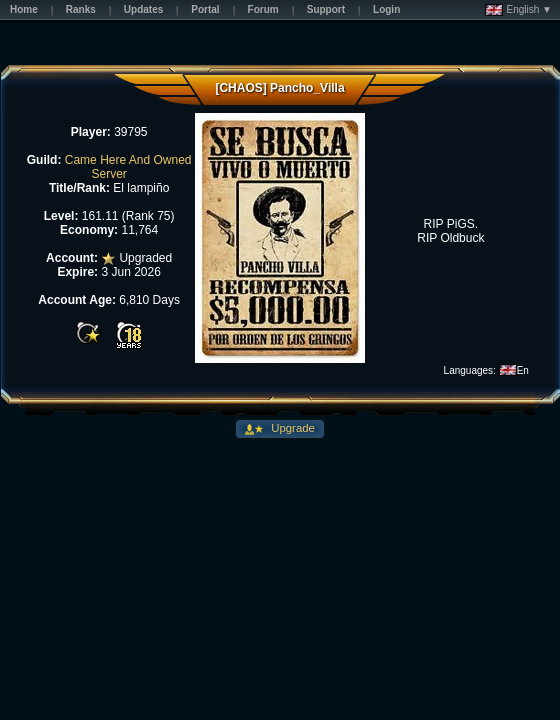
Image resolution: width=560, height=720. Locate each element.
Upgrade (291, 428)
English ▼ (518, 10)
